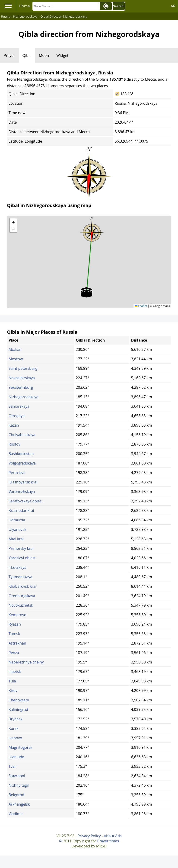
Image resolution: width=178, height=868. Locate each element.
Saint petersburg (23, 368)
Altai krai (16, 539)
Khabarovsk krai (22, 586)
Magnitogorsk (20, 747)
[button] (92, 231)
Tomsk (14, 634)
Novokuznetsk (21, 605)
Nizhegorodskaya (23, 397)
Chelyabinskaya (22, 435)
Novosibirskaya (22, 378)
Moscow (16, 359)
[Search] (66, 6)
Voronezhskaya (22, 492)
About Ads (113, 836)
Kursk (13, 728)
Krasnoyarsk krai (23, 482)
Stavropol (17, 776)
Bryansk (16, 719)
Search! (119, 6)
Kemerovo (17, 615)
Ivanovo (15, 738)
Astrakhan (17, 643)
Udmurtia (17, 520)
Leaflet (141, 306)
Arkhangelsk (19, 804)
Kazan (14, 425)
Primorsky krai (21, 548)
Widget (62, 55)
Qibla (27, 55)
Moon (44, 55)
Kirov (13, 691)
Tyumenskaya (20, 577)
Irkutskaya (17, 567)
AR (173, 6)
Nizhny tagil (19, 785)
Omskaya (17, 416)
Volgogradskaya (22, 463)
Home (24, 6)
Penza (14, 653)
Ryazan (15, 624)
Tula (12, 681)
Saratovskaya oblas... (27, 501)
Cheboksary (19, 700)
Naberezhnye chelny (26, 662)
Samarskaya (19, 406)
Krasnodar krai (21, 510)
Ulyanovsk (17, 529)
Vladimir (16, 814)
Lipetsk (15, 672)
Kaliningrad (18, 709)
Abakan (15, 349)
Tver (12, 766)
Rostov (14, 444)
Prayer (9, 55)
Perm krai (17, 473)
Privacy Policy (89, 836)
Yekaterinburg (21, 387)
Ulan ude (16, 757)
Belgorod (16, 795)
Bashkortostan (21, 454)
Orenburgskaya (22, 596)
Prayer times (108, 841)
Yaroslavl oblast (22, 558)
